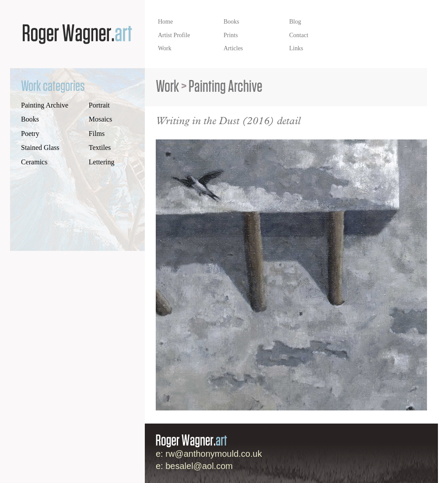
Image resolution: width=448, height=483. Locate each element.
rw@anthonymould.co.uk (213, 454)
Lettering (102, 162)
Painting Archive (45, 105)
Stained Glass (40, 148)
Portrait (99, 105)
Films (97, 134)
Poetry (30, 134)
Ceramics (34, 162)
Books (30, 119)
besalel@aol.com (199, 466)
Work (167, 87)
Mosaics (100, 119)
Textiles (100, 148)
